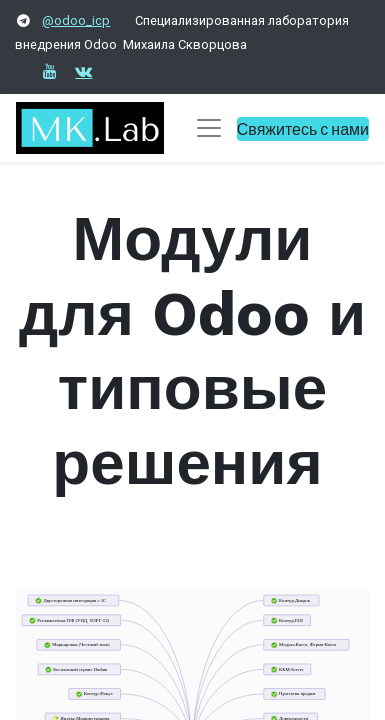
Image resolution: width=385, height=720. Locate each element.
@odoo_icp (76, 20)
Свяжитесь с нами (303, 128)
